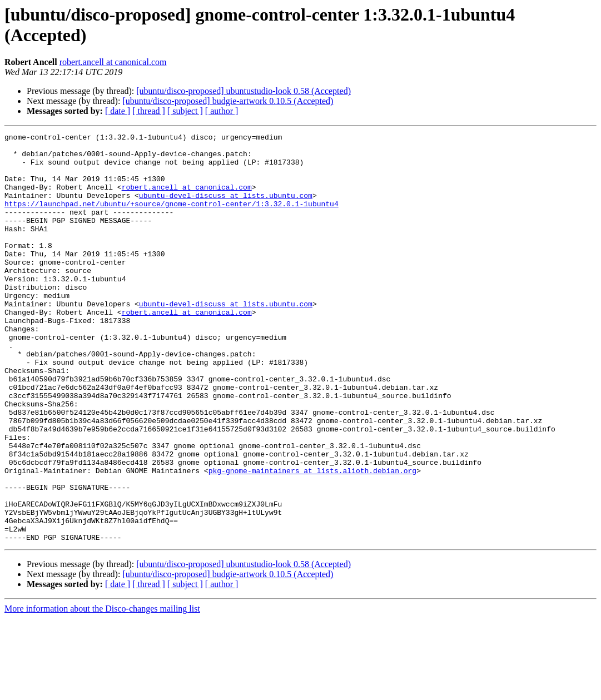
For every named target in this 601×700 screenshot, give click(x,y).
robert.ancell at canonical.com (113, 62)
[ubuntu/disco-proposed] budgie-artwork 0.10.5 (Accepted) (228, 101)
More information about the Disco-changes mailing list (102, 690)
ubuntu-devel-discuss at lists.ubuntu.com (226, 208)
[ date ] (118, 111)
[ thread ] (149, 111)
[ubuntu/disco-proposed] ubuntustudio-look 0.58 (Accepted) (244, 91)
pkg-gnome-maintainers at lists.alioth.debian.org (312, 539)
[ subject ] (185, 111)
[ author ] (222, 111)
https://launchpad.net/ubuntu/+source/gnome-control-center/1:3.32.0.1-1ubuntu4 (172, 219)
